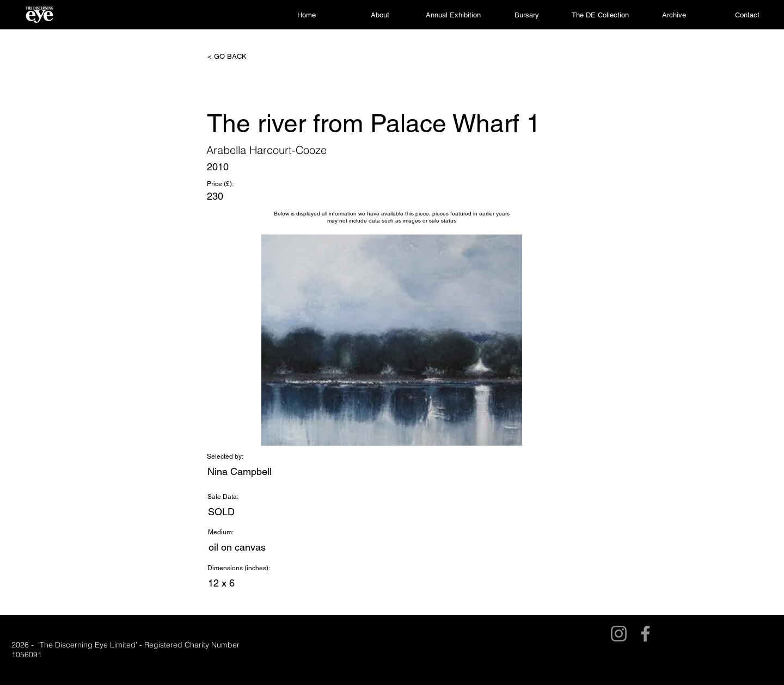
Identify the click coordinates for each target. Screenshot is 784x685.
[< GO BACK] (243, 57)
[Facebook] (645, 634)
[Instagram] (619, 634)
